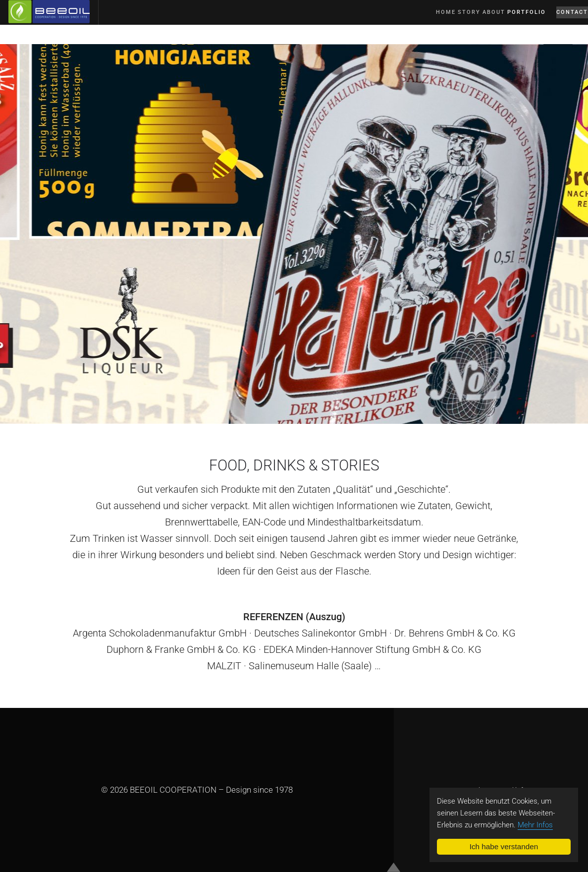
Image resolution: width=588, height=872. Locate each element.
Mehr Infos (535, 825)
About (474, 22)
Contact (565, 22)
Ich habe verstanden (504, 846)
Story (445, 22)
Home (419, 22)
